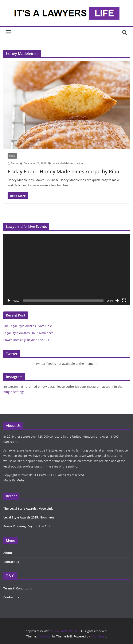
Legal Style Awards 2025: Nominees (28, 333)
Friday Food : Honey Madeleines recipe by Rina (63, 171)
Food (12, 156)
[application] (66, 269)
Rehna (15, 163)
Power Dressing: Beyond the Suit (27, 340)
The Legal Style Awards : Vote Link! (28, 326)
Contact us (11, 562)
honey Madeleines (62, 163)
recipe (79, 163)
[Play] (9, 301)
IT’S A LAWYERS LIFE (43, 475)
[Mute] (117, 301)
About (8, 553)
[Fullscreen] (124, 301)
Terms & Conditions (18, 588)
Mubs (20, 480)
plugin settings (14, 392)
